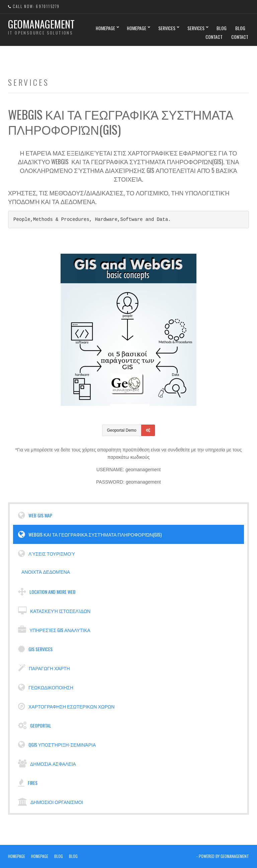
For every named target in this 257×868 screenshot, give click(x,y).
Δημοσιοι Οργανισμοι (51, 802)
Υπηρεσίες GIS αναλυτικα (54, 630)
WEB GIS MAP (35, 515)
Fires (28, 783)
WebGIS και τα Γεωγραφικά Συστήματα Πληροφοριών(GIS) (90, 535)
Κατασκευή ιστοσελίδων (54, 611)
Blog (222, 28)
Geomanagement (41, 24)
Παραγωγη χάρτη (44, 668)
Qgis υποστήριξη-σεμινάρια (57, 745)
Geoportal (35, 726)
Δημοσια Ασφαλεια (47, 764)
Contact (214, 37)
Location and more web (47, 592)
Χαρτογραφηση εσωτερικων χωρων (66, 706)
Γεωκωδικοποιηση (46, 687)
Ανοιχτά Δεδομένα (45, 572)
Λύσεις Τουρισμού (47, 554)
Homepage (105, 28)
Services (167, 28)
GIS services (35, 649)
